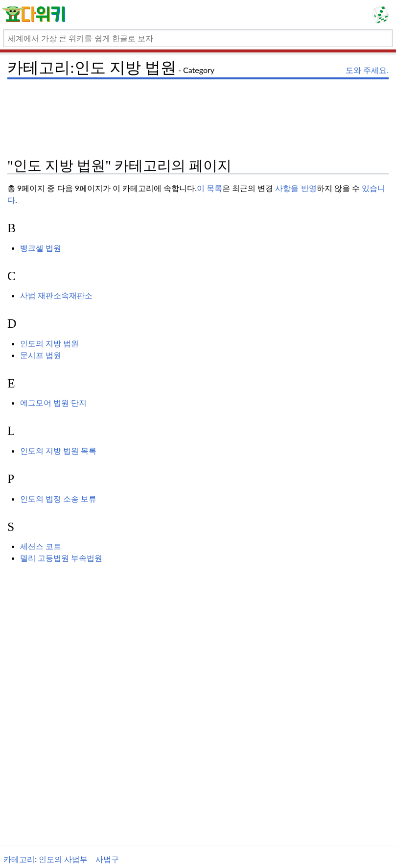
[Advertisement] (198, 105)
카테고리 (19, 859)
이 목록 (210, 188)
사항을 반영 (296, 188)
